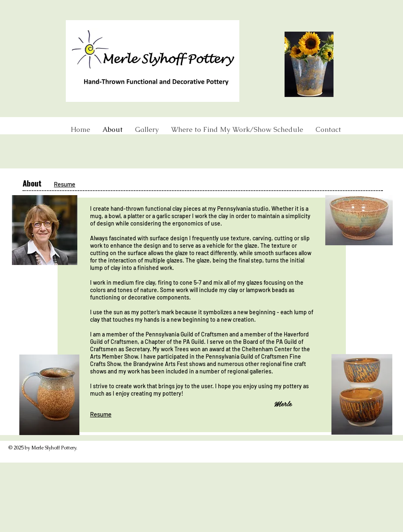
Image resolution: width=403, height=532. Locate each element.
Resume (65, 184)
